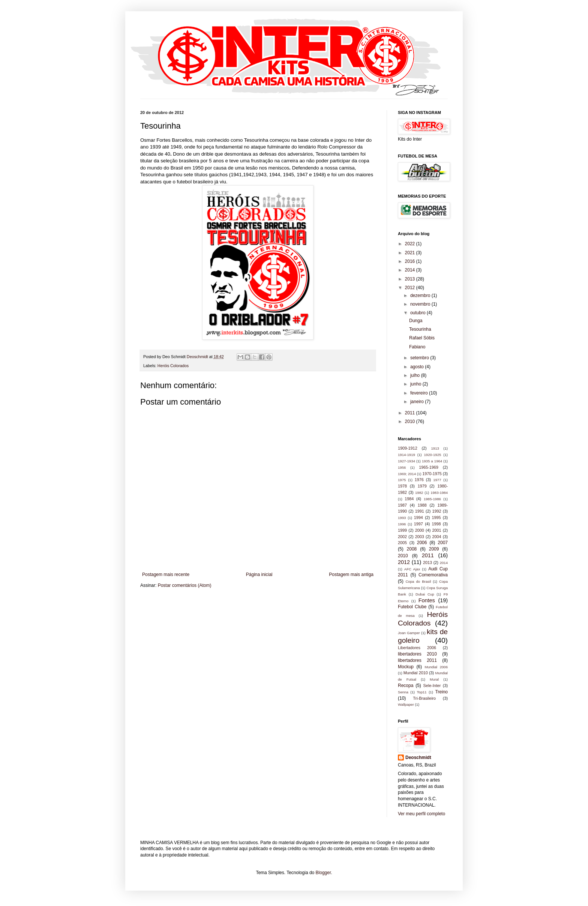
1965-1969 (429, 467)
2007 (443, 543)
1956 (402, 467)
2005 (402, 543)
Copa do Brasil (418, 581)
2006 (422, 543)
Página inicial (259, 574)
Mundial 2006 (436, 667)
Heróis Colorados (173, 366)
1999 (402, 530)
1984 (409, 499)
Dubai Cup (425, 594)
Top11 (422, 692)
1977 (437, 480)
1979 (422, 486)
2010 (411, 421)
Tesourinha (420, 329)
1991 (420, 511)
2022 (411, 244)
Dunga (416, 321)
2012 (411, 288)
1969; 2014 (407, 474)
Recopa (406, 685)
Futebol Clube (412, 607)
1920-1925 (432, 455)
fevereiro (420, 393)
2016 (411, 261)
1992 (437, 511)
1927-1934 (406, 461)
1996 (402, 524)
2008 (412, 549)
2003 (420, 537)
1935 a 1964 (432, 461)
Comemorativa (433, 575)
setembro (420, 358)
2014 (411, 270)
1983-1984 (439, 493)
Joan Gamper (409, 633)
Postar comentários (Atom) (185, 585)
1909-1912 (408, 448)
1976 (419, 480)
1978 (402, 486)
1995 (436, 517)
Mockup (406, 667)
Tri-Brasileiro (424, 698)
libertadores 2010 (417, 654)
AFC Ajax (412, 569)
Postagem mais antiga (351, 574)
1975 (402, 480)
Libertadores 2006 (417, 648)
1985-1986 (432, 499)
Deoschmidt (418, 757)
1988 (422, 505)
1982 (419, 493)
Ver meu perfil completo (421, 814)
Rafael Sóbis (422, 338)
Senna (403, 692)
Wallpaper (406, 704)
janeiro (418, 402)
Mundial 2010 (416, 673)
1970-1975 (432, 474)
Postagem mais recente (166, 574)
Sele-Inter (432, 685)
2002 (402, 537)
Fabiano (417, 347)
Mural (434, 679)
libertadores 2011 (417, 660)
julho (416, 375)
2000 (420, 530)
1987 (402, 505)
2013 (411, 279)
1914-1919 (406, 455)
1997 (418, 524)
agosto (418, 367)
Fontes (427, 600)
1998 (436, 524)
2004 (437, 537)
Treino (441, 692)
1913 (435, 448)
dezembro (421, 295)
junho (416, 384)
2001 (437, 530)
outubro (418, 313)
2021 (411, 253)
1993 (402, 518)
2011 (411, 413)
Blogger (323, 873)
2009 (434, 549)
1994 (418, 517)
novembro (421, 304)
